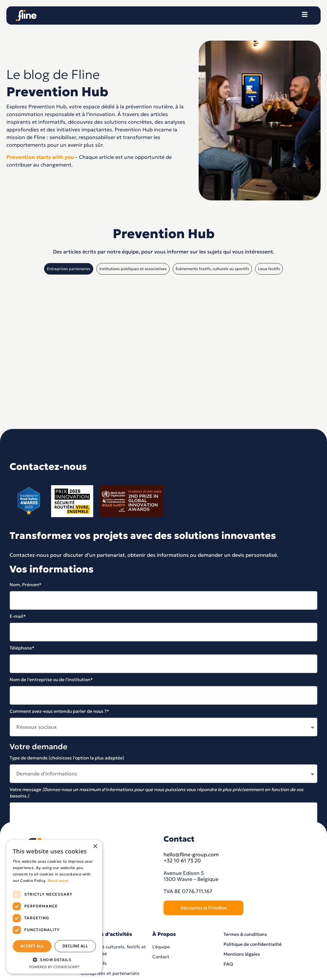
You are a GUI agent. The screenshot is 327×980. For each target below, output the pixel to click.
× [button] (95, 847)
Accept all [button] (32, 946)
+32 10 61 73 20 (182, 961)
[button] (54, 960)
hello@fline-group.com (191, 955)
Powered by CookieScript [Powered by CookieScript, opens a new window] (54, 967)
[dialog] (54, 907)
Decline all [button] (75, 946)
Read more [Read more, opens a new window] (58, 880)
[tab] (69, 269)
